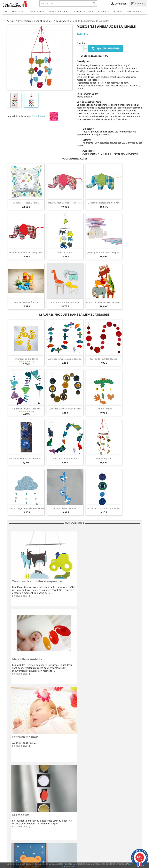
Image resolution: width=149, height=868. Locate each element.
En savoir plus (20, 593)
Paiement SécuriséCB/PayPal (20, 779)
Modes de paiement (52, 797)
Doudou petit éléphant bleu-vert (104, 203)
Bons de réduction (86, 808)
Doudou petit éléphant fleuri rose (65, 203)
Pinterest (82, 766)
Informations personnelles (90, 793)
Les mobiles (86, 654)
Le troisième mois (25, 654)
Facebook (59, 766)
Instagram (90, 766)
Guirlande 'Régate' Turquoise (26, 409)
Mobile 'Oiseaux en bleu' (65, 508)
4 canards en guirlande (26, 359)
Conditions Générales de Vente (22, 811)
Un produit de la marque (19, 116)
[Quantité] (80, 49)
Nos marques (13, 819)
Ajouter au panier (105, 49)
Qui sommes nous (16, 797)
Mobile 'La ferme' (65, 253)
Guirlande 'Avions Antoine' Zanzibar (65, 359)
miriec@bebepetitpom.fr (130, 816)
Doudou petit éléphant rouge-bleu (26, 253)
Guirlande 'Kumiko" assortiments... (26, 458)
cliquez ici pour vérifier (99, 860)
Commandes (83, 796)
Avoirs (80, 800)
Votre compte (86, 788)
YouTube (74, 766)
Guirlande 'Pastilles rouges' (104, 359)
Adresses (81, 804)
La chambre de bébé (27, 729)
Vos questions (49, 801)
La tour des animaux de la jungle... (104, 302)
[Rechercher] (68, 3)
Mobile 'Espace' (104, 458)
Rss (67, 766)
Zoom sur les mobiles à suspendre (37, 578)
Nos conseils (48, 812)
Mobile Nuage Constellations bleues (26, 508)
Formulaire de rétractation (55, 804)
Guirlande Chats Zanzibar (65, 458)
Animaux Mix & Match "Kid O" (65, 302)
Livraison (46, 793)
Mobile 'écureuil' (104, 409)
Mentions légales (15, 793)
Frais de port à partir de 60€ (43, 779)
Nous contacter (49, 808)
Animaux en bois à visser (26, 302)
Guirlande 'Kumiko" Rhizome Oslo (65, 409)
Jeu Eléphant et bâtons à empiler (104, 253)
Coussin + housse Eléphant (26, 203)
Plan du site (13, 815)
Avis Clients (12, 801)
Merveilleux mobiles (92, 578)
